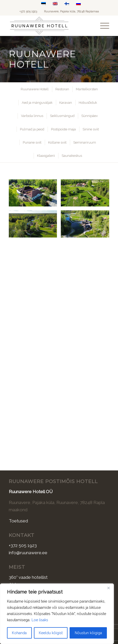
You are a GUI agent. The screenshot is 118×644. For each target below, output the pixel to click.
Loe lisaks (40, 620)
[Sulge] (108, 588)
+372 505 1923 (28, 12)
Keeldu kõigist (51, 633)
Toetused (18, 521)
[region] (57, 614)
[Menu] (102, 26)
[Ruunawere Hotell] (49, 26)
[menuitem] (102, 26)
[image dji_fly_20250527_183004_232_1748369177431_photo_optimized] (35, 195)
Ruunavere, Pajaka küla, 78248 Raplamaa (71, 12)
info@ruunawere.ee (28, 553)
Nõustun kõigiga (88, 633)
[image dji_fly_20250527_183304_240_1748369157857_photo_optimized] (35, 226)
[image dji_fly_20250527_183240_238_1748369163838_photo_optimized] (87, 195)
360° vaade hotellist (28, 577)
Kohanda (19, 633)
